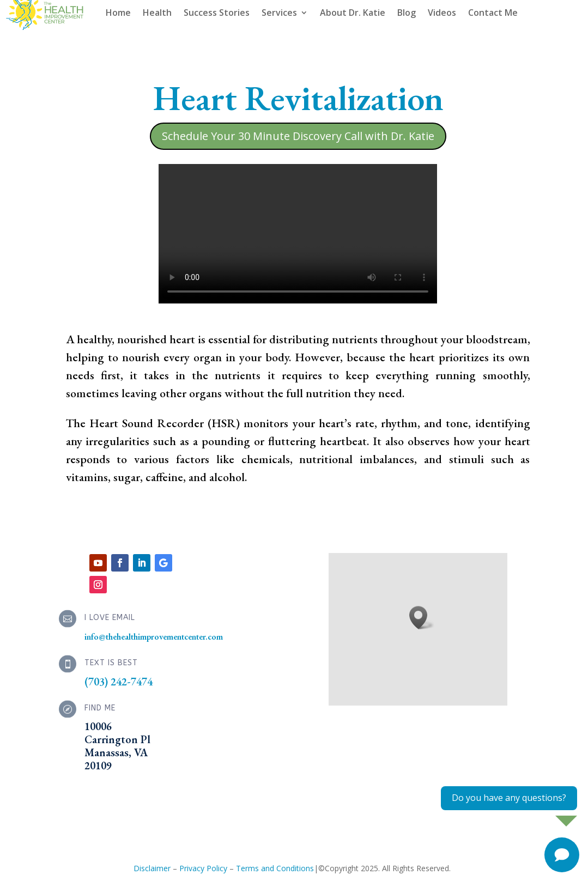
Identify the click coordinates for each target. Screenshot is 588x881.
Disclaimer (152, 868)
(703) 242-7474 (119, 682)
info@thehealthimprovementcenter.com (154, 637)
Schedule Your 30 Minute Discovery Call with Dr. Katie (298, 136)
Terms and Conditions (275, 868)
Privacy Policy (203, 868)
